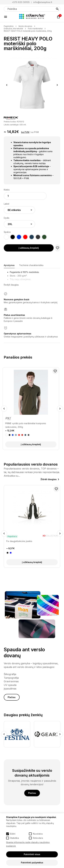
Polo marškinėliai (35, 29)
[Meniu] (6, 17)
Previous (7, 85)
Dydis (7, 218)
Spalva (7, 232)
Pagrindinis (9, 26)
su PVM (35, 132)
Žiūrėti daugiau (49, 479)
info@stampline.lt (43, 2)
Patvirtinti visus (32, 854)
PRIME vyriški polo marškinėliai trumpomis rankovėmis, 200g (27, 425)
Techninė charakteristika (31, 265)
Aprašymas (9, 265)
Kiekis (7, 190)
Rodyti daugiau (11, 285)
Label (6, 204)
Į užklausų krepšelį (29, 248)
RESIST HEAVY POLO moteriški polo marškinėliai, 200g (28, 31)
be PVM (25, 132)
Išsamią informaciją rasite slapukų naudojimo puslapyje (28, 844)
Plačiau (12, 697)
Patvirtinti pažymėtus (32, 863)
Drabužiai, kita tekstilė (13, 29)
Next (57, 85)
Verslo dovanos (25, 26)
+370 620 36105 (21, 2)
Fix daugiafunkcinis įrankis (19, 541)
